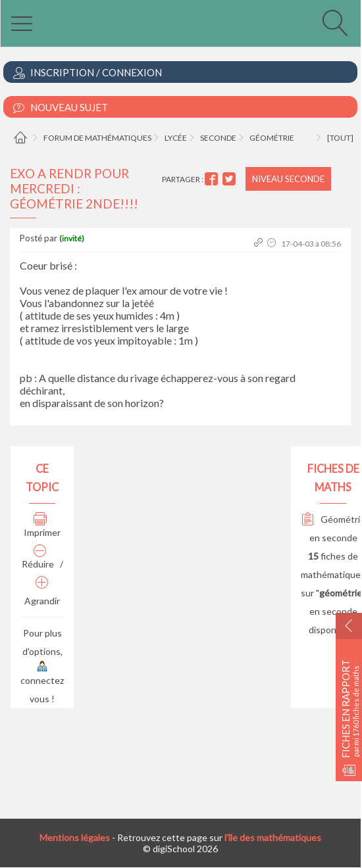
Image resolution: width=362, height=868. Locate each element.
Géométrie (272, 138)
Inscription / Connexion (88, 73)
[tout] (340, 138)
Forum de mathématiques (97, 138)
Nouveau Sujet (61, 108)
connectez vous (42, 683)
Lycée (176, 138)
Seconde (218, 138)
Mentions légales (75, 837)
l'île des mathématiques (273, 837)
